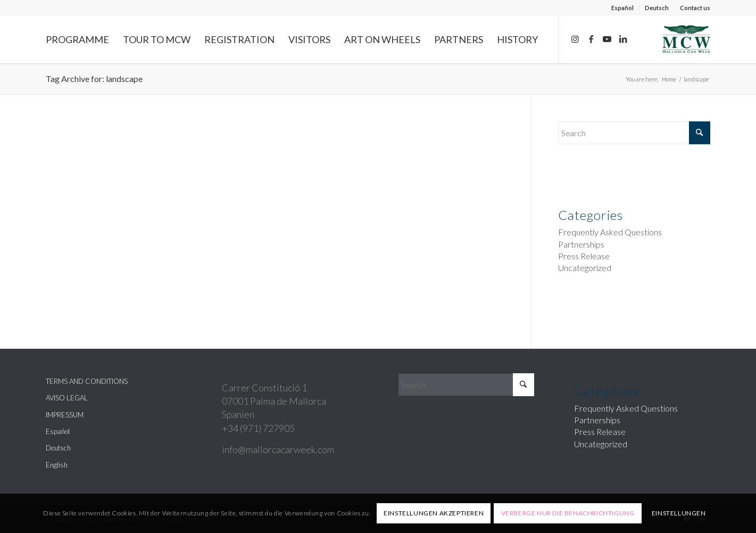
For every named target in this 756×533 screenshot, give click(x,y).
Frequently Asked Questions (610, 232)
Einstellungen (679, 513)
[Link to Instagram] (575, 39)
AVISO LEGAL (67, 398)
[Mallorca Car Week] (686, 39)
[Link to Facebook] (591, 39)
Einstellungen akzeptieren (434, 513)
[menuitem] (623, 8)
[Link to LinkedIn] (623, 39)
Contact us (695, 8)
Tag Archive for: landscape (94, 79)
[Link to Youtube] (607, 39)
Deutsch (657, 8)
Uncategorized (585, 268)
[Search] (634, 133)
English (57, 465)
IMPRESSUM (65, 415)
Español (622, 8)
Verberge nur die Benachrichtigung (568, 513)
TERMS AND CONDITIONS (87, 381)
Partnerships (581, 244)
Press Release (584, 256)
